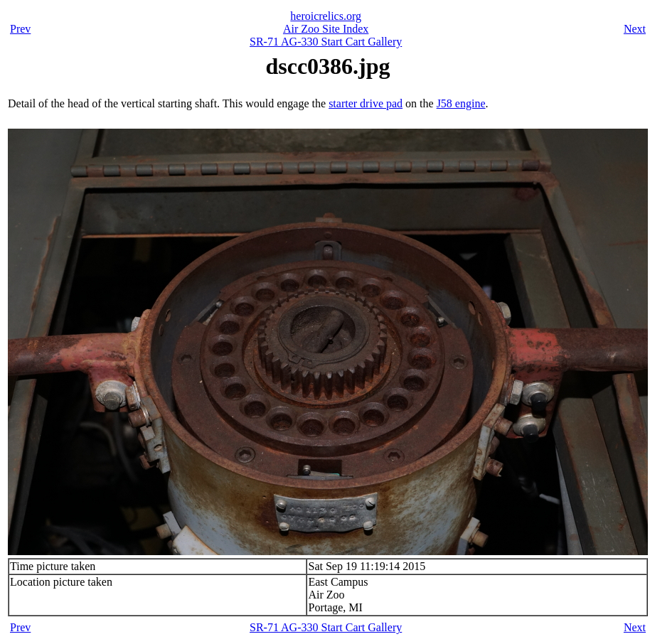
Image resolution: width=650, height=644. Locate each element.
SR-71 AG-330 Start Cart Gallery (326, 42)
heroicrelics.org (326, 16)
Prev (20, 29)
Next (635, 29)
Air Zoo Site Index (326, 29)
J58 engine (461, 103)
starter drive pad (366, 103)
